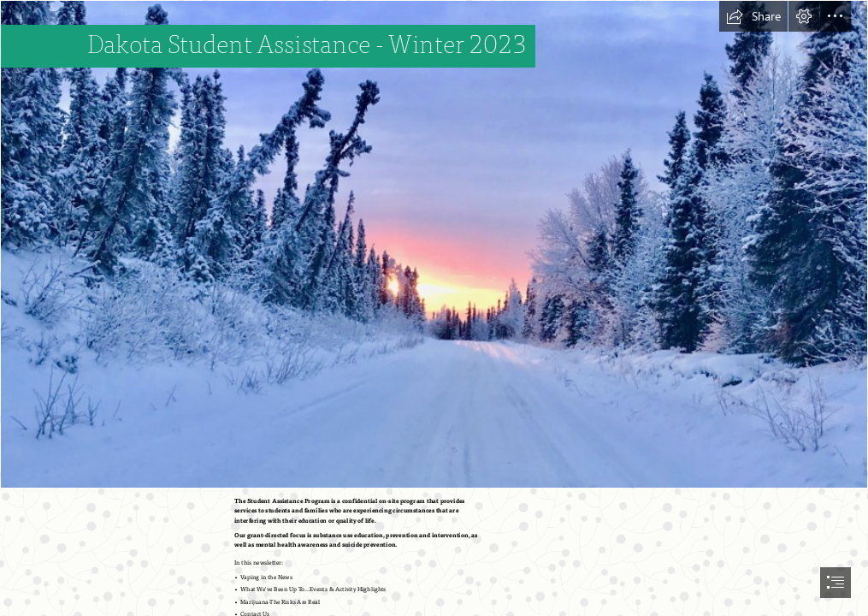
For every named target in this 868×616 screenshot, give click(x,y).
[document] (434, 308)
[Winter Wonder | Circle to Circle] (434, 244)
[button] (753, 16)
